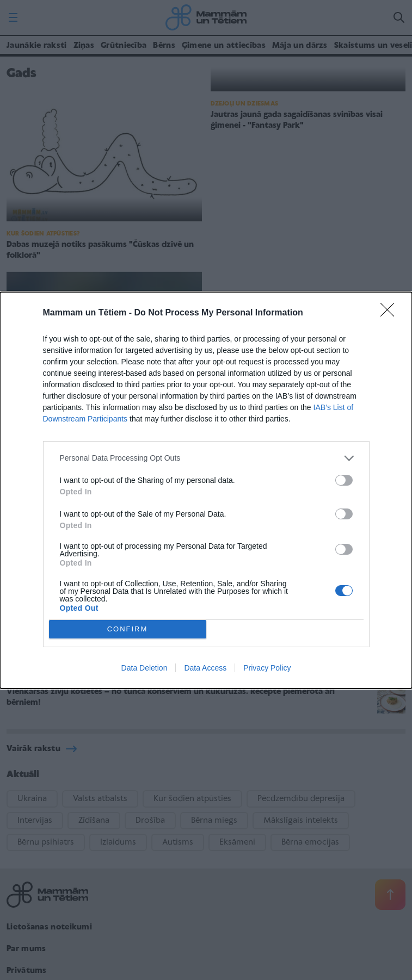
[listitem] (206, 458)
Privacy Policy (267, 668)
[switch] (344, 480)
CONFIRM (128, 629)
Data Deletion (144, 668)
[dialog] (206, 490)
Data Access (205, 668)
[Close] (391, 313)
